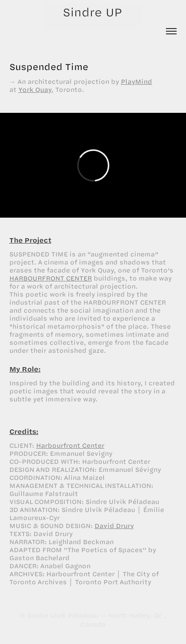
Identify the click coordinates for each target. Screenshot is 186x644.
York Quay (35, 89)
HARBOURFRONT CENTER (51, 278)
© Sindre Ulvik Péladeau (59, 615)
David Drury (114, 526)
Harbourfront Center (70, 445)
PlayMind (136, 81)
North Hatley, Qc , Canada (123, 620)
